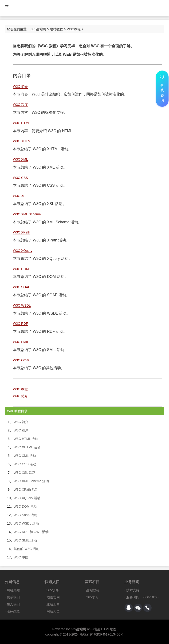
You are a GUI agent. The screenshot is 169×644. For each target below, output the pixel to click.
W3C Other (21, 360)
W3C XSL (20, 196)
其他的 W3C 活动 (26, 549)
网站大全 (53, 611)
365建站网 (38, 29)
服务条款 (13, 611)
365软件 (53, 590)
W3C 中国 (21, 557)
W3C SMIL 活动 (25, 540)
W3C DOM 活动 (25, 506)
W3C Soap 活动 (25, 515)
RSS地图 (94, 629)
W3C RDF (20, 324)
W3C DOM (21, 269)
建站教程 (56, 29)
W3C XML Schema (27, 214)
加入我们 (13, 604)
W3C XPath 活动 (26, 490)
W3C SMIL (21, 342)
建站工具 (53, 604)
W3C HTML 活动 (26, 439)
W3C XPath (22, 232)
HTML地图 (109, 629)
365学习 (92, 597)
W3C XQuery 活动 (27, 498)
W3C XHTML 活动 (27, 447)
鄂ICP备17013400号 (109, 634)
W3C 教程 (20, 389)
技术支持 (133, 590)
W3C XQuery (23, 251)
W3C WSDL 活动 (26, 523)
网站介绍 (13, 590)
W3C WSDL (22, 305)
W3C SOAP (22, 287)
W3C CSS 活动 (25, 464)
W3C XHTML (23, 141)
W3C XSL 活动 (25, 473)
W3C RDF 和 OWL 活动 (31, 532)
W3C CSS (20, 178)
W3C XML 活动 (25, 456)
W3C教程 (74, 29)
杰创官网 (53, 597)
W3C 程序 (20, 105)
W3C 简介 (20, 87)
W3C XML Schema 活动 (31, 481)
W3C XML (20, 159)
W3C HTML (22, 123)
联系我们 (13, 597)
